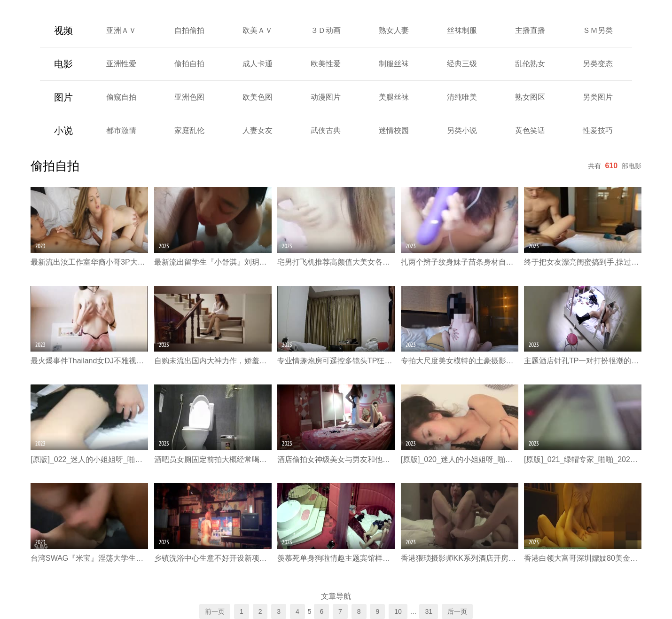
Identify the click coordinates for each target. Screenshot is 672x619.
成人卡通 (258, 64)
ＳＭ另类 (598, 30)
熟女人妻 (394, 30)
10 (398, 611)
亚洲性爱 (121, 64)
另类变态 (598, 64)
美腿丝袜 (394, 97)
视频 (63, 31)
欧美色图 (258, 97)
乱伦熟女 (530, 64)
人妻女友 (258, 130)
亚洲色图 (189, 97)
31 (429, 611)
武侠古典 (326, 130)
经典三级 (462, 64)
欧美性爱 (326, 64)
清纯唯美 (462, 97)
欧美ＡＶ (258, 30)
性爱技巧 (598, 130)
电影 (63, 64)
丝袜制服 (462, 30)
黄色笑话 (530, 130)
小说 (63, 131)
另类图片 (598, 97)
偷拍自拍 (189, 64)
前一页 (215, 611)
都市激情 (121, 130)
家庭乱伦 (189, 130)
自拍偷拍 (189, 30)
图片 (63, 97)
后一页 (457, 611)
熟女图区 (530, 97)
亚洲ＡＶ (121, 30)
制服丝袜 (394, 64)
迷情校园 (394, 130)
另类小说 (462, 130)
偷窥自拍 (121, 97)
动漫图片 (326, 97)
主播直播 (530, 30)
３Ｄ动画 (326, 30)
